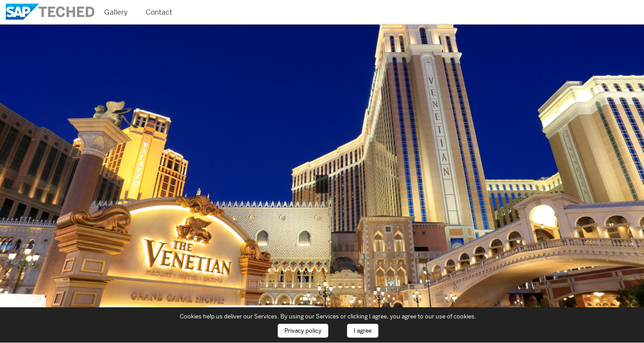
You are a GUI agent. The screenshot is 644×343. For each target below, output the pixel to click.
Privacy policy (303, 331)
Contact (159, 12)
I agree (363, 331)
